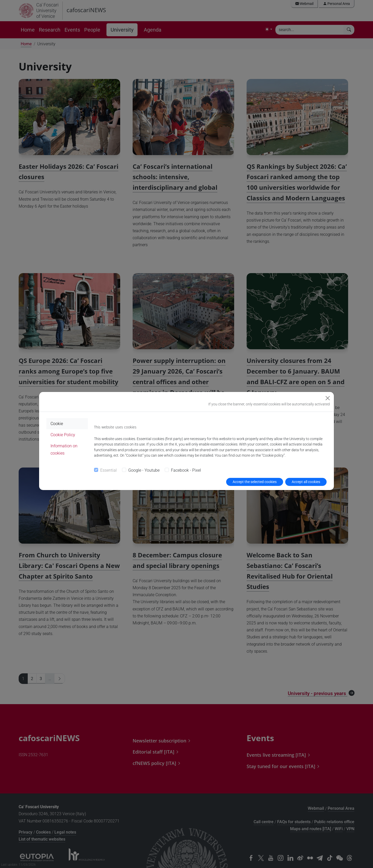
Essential (109, 470)
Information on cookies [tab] (64, 449)
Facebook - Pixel (186, 470)
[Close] (328, 398)
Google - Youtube (144, 470)
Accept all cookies (306, 482)
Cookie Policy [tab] (63, 435)
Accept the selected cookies (255, 482)
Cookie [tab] (57, 424)
